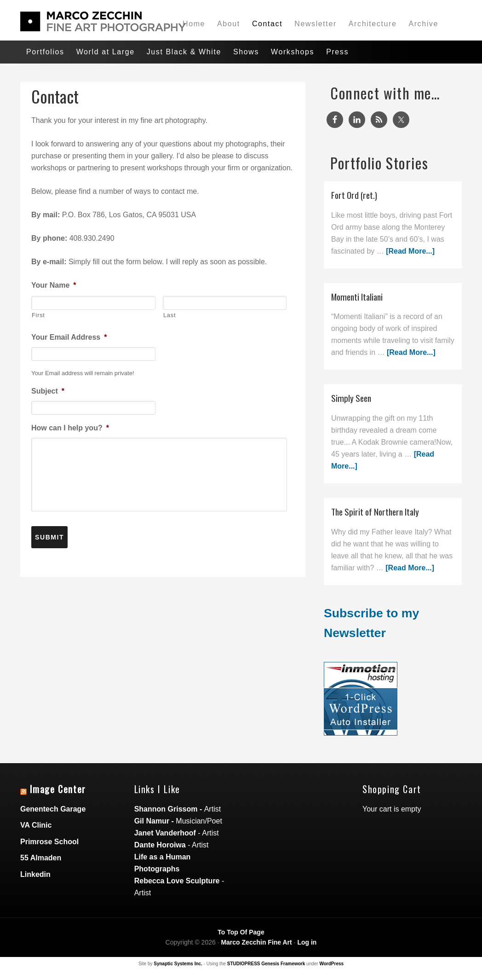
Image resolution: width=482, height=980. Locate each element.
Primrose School (49, 842)
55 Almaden (41, 858)
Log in (307, 942)
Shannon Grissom (166, 809)
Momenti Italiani (357, 297)
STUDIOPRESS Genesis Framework (266, 964)
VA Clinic (36, 825)
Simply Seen (351, 398)
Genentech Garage (53, 809)
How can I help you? (70, 428)
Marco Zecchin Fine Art (256, 942)
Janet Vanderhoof (165, 833)
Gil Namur (152, 821)
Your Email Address (69, 337)
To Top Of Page (241, 932)
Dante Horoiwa (160, 845)
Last (169, 315)
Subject (48, 391)
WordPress (331, 964)
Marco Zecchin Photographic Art (89, 22)
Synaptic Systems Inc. (178, 964)
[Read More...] (410, 251)
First (38, 315)
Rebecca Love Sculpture (177, 881)
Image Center (58, 789)
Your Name (54, 285)
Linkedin (35, 874)
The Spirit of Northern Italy (375, 512)
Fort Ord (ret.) (354, 195)
